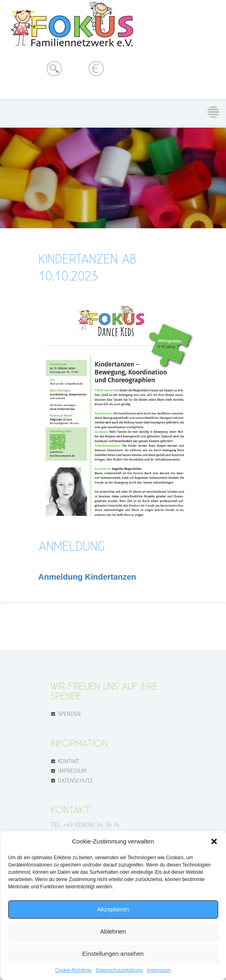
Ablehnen (113, 931)
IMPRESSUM (72, 770)
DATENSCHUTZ (75, 780)
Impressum (159, 970)
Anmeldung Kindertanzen (87, 577)
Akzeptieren (113, 909)
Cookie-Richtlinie (73, 970)
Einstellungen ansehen (113, 954)
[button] (214, 841)
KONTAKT (69, 761)
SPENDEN (69, 713)
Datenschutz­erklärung (119, 970)
